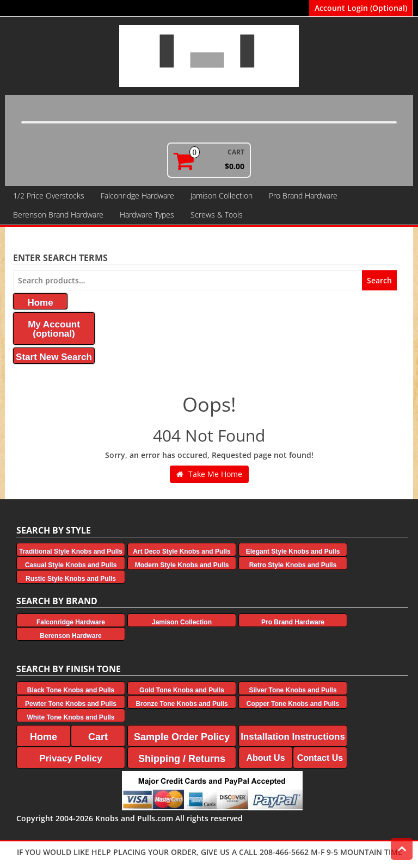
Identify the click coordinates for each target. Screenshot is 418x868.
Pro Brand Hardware (303, 196)
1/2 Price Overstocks (49, 196)
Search (379, 280)
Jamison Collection (222, 196)
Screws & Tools (217, 215)
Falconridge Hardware (137, 196)
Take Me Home (209, 474)
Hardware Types (147, 215)
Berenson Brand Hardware (58, 215)
